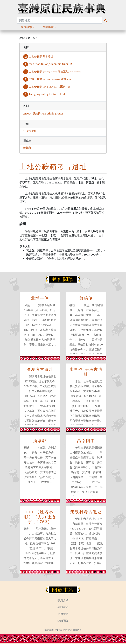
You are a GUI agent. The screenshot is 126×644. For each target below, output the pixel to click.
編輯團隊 (63, 621)
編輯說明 (63, 607)
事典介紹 (63, 600)
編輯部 (27, 148)
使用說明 (63, 614)
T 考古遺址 (30, 131)
